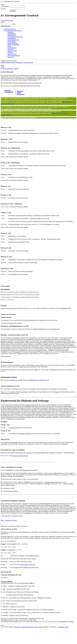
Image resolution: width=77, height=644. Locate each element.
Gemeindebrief (12, 38)
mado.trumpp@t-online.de (28, 565)
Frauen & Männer (13, 43)
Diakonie (10, 52)
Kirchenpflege (12, 34)
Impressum (11, 57)
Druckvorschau (38, 627)
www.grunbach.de (12, 380)
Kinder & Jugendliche (14, 45)
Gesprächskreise (12, 48)
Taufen (19, 93)
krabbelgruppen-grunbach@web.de (39, 380)
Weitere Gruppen (12, 51)
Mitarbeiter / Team (21, 62)
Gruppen (9, 62)
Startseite (3, 62)
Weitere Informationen (14, 55)
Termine (14, 62)
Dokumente (30, 62)
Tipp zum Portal (12, 54)
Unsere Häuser (12, 41)
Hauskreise (11, 49)
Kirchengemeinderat (13, 40)
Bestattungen (21, 94)
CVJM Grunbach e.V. (10, 29)
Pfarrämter (10, 32)
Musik (9, 46)
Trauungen (20, 91)
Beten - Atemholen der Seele (9, 520)
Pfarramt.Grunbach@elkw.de (20, 456)
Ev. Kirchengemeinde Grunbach (13, 31)
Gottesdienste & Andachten (15, 37)
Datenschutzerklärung (27, 627)
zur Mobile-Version (63, 627)
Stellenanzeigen (12, 35)
